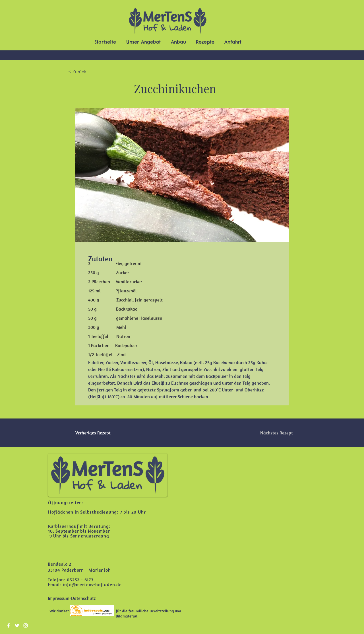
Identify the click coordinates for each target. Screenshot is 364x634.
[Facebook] (9, 625)
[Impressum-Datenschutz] (72, 598)
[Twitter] (17, 625)
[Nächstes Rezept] (277, 433)
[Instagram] (26, 625)
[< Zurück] (87, 72)
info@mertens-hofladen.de (92, 584)
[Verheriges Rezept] (94, 433)
